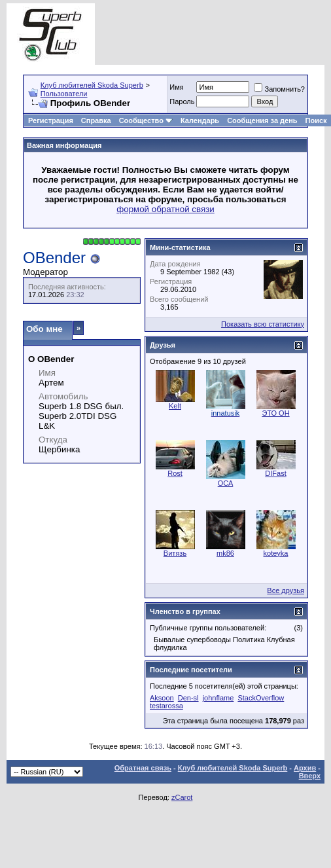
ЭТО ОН (275, 413)
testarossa (166, 706)
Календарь (200, 120)
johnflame (218, 698)
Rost (175, 473)
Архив (305, 768)
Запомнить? (279, 89)
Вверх (310, 776)
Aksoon (162, 698)
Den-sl (188, 698)
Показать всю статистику (263, 324)
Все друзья (286, 590)
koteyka (276, 553)
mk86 (225, 553)
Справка (96, 120)
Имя (176, 87)
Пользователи (64, 94)
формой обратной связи (165, 209)
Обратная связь (143, 768)
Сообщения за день (262, 120)
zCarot (182, 797)
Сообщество (146, 120)
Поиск (316, 120)
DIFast (275, 473)
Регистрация (51, 120)
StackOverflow (261, 698)
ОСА (226, 483)
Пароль (182, 101)
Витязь (175, 553)
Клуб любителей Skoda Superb (92, 85)
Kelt (175, 406)
